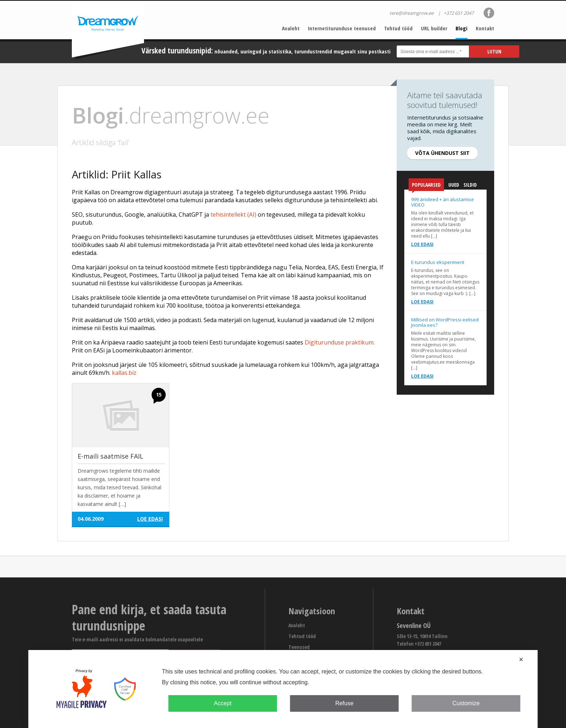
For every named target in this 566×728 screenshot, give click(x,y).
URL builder (434, 28)
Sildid (470, 185)
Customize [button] (466, 703)
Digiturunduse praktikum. (340, 342)
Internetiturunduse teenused (342, 28)
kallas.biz (124, 373)
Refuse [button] (345, 703)
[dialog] (283, 689)
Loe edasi (422, 244)
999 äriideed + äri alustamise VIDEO (443, 202)
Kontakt (485, 28)
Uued (454, 185)
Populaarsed (426, 186)
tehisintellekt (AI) (233, 214)
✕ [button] (521, 660)
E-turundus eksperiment (438, 262)
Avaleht (291, 28)
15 (159, 395)
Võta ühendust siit (442, 153)
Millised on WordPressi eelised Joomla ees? (445, 322)
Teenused (299, 647)
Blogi (461, 28)
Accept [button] (223, 703)
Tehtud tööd (398, 28)
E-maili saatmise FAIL (110, 456)
